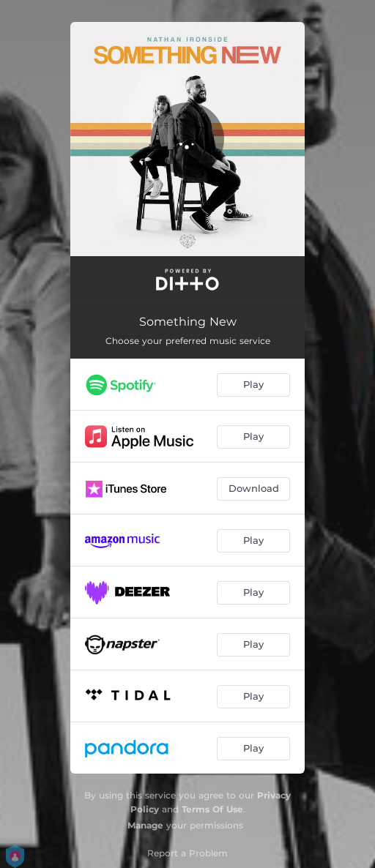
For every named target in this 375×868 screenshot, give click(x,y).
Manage (145, 825)
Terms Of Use (212, 809)
